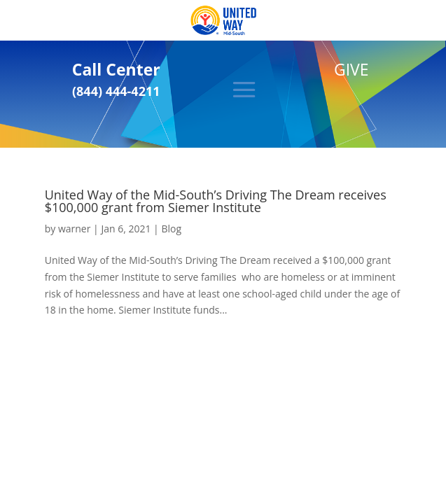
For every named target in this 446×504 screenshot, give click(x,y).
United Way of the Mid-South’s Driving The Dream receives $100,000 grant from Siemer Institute (216, 201)
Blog (171, 229)
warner (75, 229)
